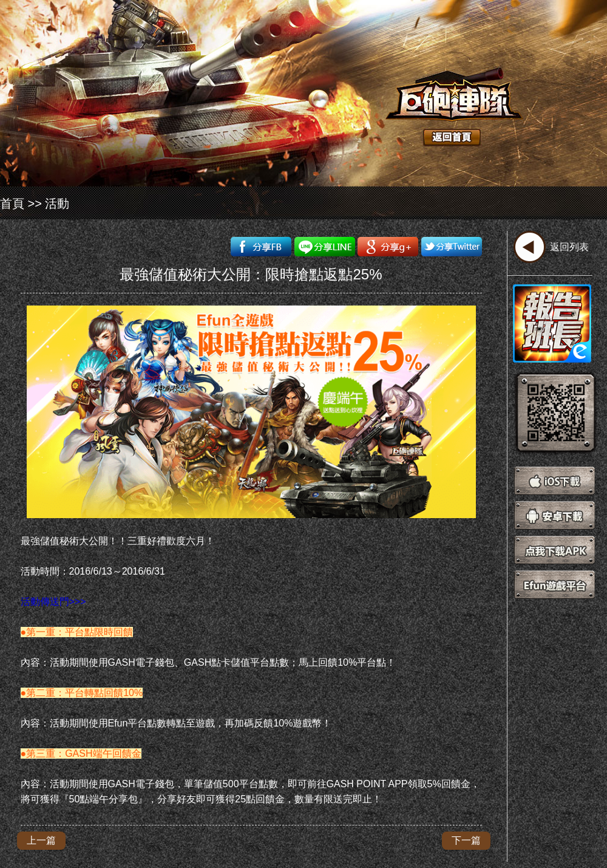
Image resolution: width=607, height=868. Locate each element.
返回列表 (569, 247)
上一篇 (41, 840)
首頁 (12, 203)
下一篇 (466, 840)
